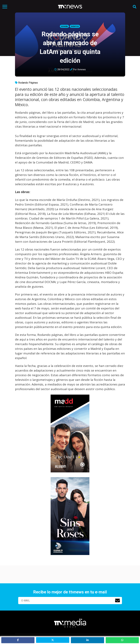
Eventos (75, 26)
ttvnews (82, 69)
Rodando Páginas (28, 83)
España (64, 26)
